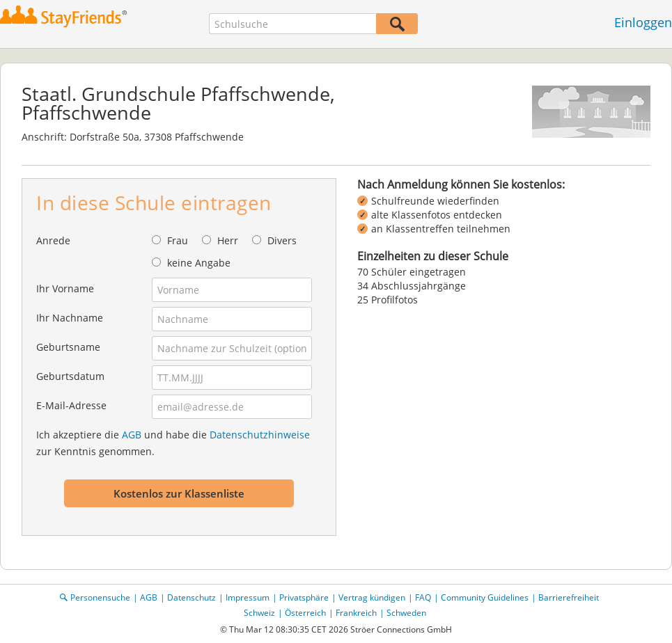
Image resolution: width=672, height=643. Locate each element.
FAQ (423, 597)
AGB (132, 435)
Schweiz (259, 613)
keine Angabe (199, 263)
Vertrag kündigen (372, 597)
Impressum (248, 597)
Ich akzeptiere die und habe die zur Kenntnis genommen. (173, 443)
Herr (228, 240)
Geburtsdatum (70, 376)
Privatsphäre (304, 597)
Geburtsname (68, 347)
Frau (178, 240)
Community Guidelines (485, 597)
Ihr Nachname (70, 318)
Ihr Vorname (65, 288)
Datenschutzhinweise (260, 435)
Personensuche (100, 597)
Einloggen (643, 22)
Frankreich (356, 613)
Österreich (305, 613)
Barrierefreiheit (569, 597)
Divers (282, 240)
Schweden (406, 613)
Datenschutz (192, 597)
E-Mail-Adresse (71, 405)
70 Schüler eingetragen (412, 272)
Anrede (53, 240)
